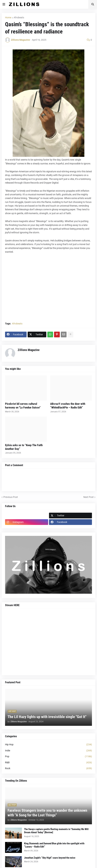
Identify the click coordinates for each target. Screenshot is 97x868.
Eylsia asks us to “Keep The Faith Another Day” (24, 447)
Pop (48, 757)
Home (8, 17)
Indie (48, 751)
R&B (48, 763)
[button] (4, 4)
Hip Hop (48, 745)
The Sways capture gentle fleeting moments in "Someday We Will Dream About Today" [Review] (56, 831)
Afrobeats (19, 17)
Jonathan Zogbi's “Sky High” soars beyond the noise (50, 858)
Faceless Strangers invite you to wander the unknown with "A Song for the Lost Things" (47, 813)
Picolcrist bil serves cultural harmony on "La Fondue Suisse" (23, 406)
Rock (48, 768)
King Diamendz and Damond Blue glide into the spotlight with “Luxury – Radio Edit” (54, 845)
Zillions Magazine (29, 350)
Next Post (88, 497)
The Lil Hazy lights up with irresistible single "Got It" (47, 717)
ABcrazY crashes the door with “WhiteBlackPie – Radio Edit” (68, 406)
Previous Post (11, 497)
